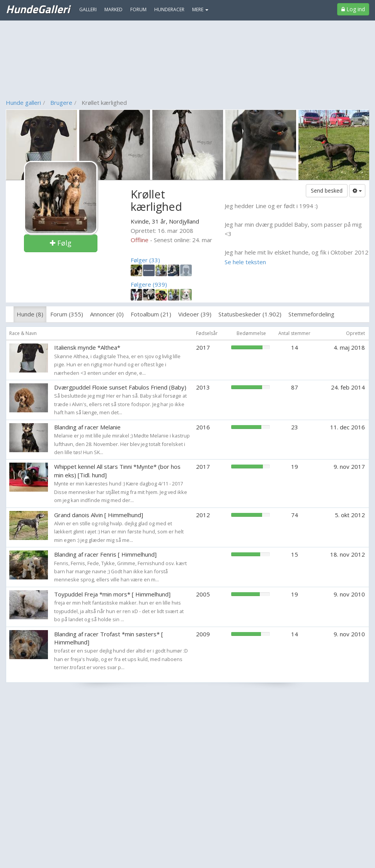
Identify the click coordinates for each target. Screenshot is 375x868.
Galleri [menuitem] (88, 9)
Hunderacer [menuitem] (169, 9)
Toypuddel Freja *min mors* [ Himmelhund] (112, 594)
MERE (200, 9)
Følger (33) (145, 260)
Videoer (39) (195, 314)
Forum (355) (67, 314)
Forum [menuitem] (138, 9)
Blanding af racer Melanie (87, 427)
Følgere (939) (149, 284)
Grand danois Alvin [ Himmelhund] (99, 515)
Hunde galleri (23, 103)
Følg (61, 243)
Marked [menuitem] (113, 9)
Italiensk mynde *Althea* (87, 347)
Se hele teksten (245, 262)
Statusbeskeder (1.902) (250, 314)
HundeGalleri (38, 9)
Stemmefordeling (311, 314)
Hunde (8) (30, 314)
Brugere (61, 103)
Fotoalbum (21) (151, 314)
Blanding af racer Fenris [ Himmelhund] (105, 554)
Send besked (327, 191)
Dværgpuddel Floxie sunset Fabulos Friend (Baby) (120, 387)
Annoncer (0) (107, 314)
